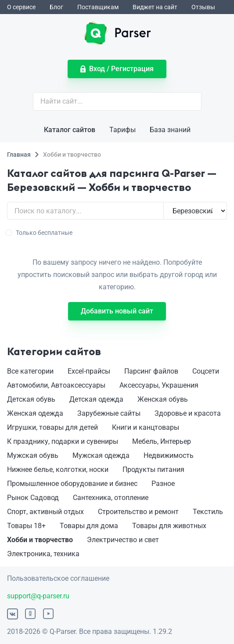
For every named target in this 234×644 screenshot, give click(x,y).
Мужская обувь (33, 455)
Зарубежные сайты (109, 413)
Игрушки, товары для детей (52, 427)
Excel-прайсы (89, 371)
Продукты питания (153, 470)
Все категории (30, 371)
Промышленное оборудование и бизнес (72, 484)
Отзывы (203, 7)
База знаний (170, 130)
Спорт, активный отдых (45, 512)
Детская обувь (31, 399)
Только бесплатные (40, 233)
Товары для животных (169, 526)
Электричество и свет (123, 540)
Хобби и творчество (40, 540)
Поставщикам (98, 7)
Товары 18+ (26, 526)
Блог (56, 7)
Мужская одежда (101, 455)
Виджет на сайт (155, 7)
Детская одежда (96, 399)
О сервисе (21, 7)
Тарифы (122, 130)
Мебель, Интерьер (162, 441)
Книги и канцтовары (146, 427)
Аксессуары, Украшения (159, 385)
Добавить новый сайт (117, 311)
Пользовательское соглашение (58, 578)
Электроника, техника (43, 554)
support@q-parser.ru (38, 596)
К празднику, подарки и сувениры (63, 441)
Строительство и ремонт (138, 512)
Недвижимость (169, 455)
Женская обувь (163, 399)
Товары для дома (89, 526)
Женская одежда (35, 413)
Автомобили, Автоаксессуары (56, 385)
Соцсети (206, 371)
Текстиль (208, 512)
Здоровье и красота (188, 413)
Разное (163, 484)
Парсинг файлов (151, 371)
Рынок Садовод (33, 498)
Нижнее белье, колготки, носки (58, 470)
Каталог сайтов (70, 130)
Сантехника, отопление (111, 498)
